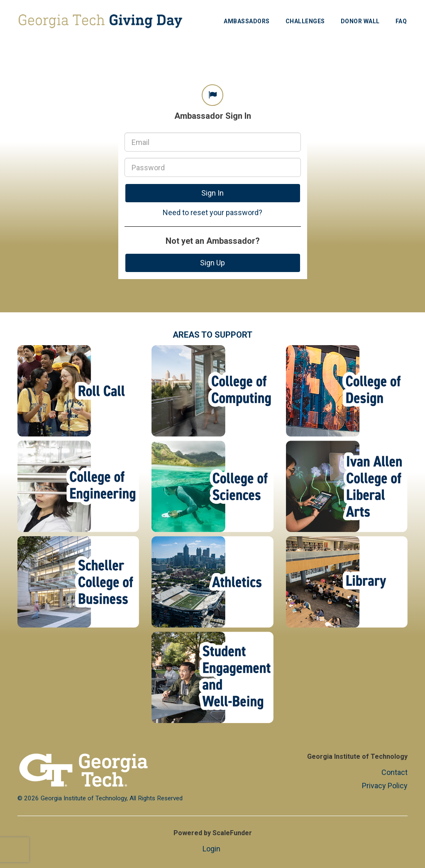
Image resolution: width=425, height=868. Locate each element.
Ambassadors (247, 21)
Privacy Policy (385, 786)
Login (211, 849)
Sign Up (212, 263)
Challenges (305, 21)
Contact (394, 772)
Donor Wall (360, 21)
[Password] (213, 167)
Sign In (212, 193)
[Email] (213, 142)
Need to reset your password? (212, 212)
